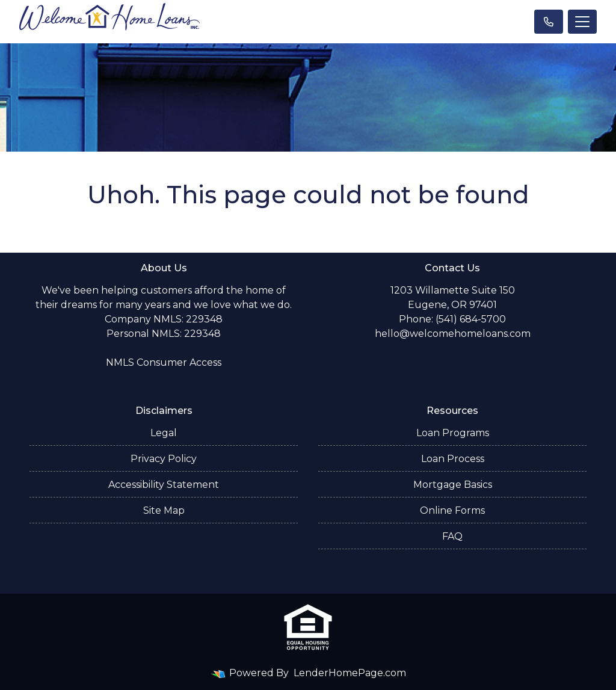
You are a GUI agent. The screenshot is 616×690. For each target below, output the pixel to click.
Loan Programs (453, 433)
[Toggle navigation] (582, 22)
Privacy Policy (164, 459)
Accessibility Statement (164, 485)
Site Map (164, 510)
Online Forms (452, 510)
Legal (164, 433)
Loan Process (453, 459)
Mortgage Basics (453, 485)
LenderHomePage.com (350, 673)
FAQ (452, 536)
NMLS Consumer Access (164, 362)
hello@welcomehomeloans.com (453, 334)
